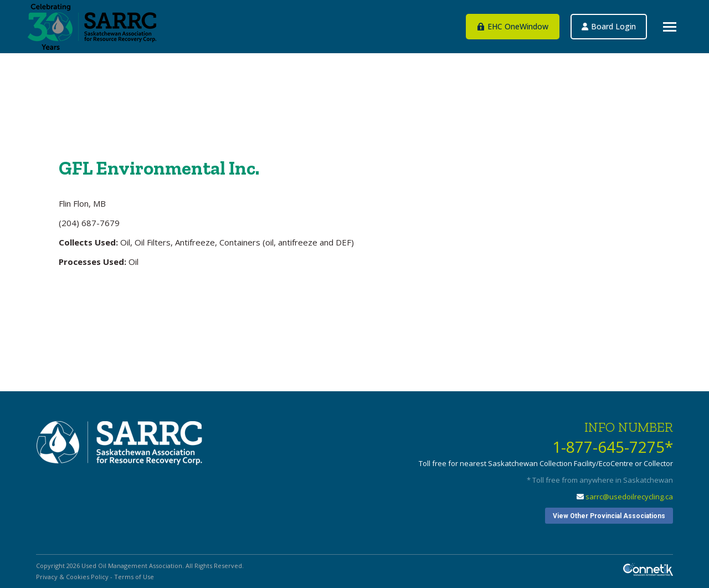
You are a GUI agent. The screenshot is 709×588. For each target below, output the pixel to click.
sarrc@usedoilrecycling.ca (629, 497)
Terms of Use (134, 577)
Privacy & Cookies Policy (72, 577)
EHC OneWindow (589, 59)
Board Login (653, 59)
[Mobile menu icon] (670, 27)
